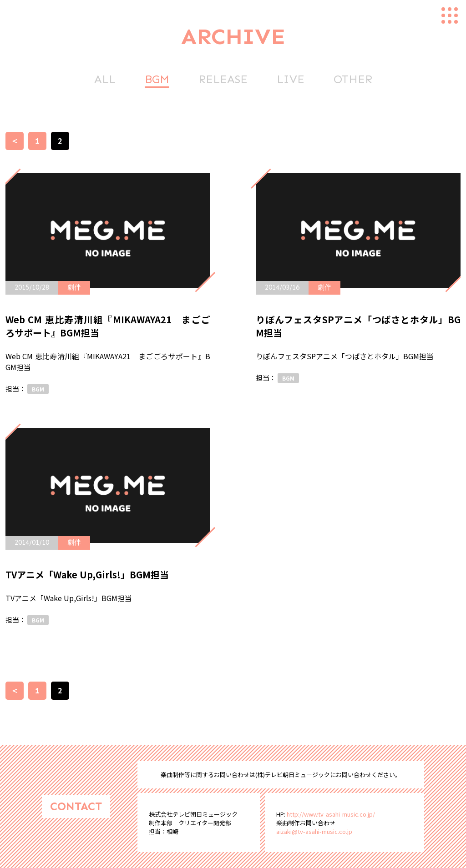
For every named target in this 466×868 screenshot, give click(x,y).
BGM (157, 80)
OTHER (353, 80)
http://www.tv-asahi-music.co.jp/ (331, 814)
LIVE (291, 80)
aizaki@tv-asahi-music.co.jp (314, 831)
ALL (105, 80)
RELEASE (223, 80)
